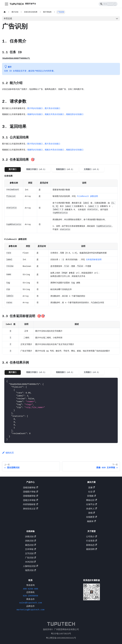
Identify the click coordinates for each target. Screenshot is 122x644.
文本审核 (30, 550)
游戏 (92, 513)
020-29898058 (31, 596)
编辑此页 (8, 454)
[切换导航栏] (7, 4)
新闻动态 (92, 545)
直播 (92, 488)
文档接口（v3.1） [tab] (92, 169)
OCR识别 (31, 562)
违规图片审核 (30, 492)
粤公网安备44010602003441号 (61, 638)
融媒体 (91, 522)
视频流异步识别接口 (75, 114)
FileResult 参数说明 (87, 197)
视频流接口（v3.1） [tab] (65, 169)
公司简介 (92, 537)
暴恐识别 (30, 545)
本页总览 (8, 18)
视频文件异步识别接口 (54, 114)
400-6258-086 (31, 589)
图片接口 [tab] (13, 169)
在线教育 (92, 518)
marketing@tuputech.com (30, 610)
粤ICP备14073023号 (61, 634)
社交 (92, 492)
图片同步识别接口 (35, 108)
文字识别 (30, 554)
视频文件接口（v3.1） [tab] (36, 169)
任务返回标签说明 (94, 260)
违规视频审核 (30, 496)
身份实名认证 (30, 509)
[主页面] (5, 12)
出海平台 (92, 505)
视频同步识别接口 (35, 114)
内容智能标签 (30, 505)
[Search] (108, 4)
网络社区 (92, 501)
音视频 (91, 496)
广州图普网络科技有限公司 (66, 630)
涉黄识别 (30, 537)
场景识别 (30, 571)
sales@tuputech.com (30, 603)
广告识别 (30, 558)
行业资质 (92, 541)
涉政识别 (30, 541)
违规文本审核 (30, 501)
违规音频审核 (30, 488)
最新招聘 (92, 550)
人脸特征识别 (30, 567)
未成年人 (92, 509)
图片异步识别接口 (52, 108)
